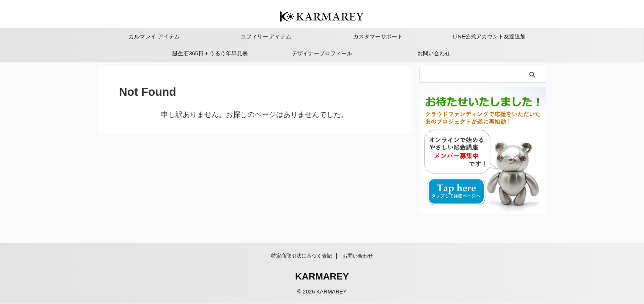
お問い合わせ (434, 53)
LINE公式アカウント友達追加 (489, 37)
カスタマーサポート (378, 37)
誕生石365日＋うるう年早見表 (210, 53)
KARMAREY (322, 276)
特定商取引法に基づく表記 (301, 256)
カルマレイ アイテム (154, 37)
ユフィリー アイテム (266, 37)
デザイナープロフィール (322, 53)
